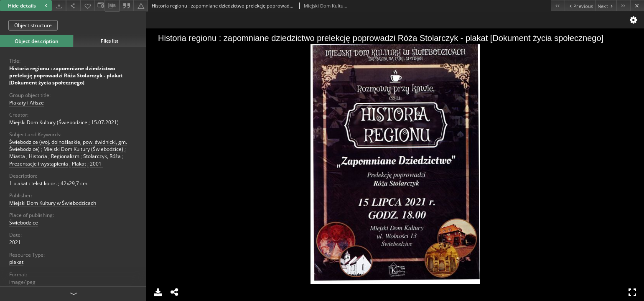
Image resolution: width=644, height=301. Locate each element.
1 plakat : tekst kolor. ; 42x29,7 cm (48, 183)
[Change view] (100, 6)
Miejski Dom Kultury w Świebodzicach (53, 203)
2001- (97, 164)
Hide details (29, 6)
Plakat (79, 164)
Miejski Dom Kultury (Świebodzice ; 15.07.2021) (64, 122)
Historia (38, 156)
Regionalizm (65, 156)
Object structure (33, 25)
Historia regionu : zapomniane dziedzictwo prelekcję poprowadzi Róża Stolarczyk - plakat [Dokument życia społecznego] (66, 75)
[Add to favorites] (88, 6)
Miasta (17, 156)
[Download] (59, 6)
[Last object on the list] (623, 6)
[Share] (73, 6)
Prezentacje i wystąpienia (39, 164)
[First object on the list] (558, 6)
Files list (109, 41)
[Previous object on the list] (580, 6)
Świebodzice (24, 223)
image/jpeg (22, 282)
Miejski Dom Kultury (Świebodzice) (83, 149)
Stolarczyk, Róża (102, 156)
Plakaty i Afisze (27, 103)
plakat (16, 262)
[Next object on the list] (606, 6)
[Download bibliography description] (112, 6)
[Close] (637, 6)
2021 (15, 242)
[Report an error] (141, 6)
